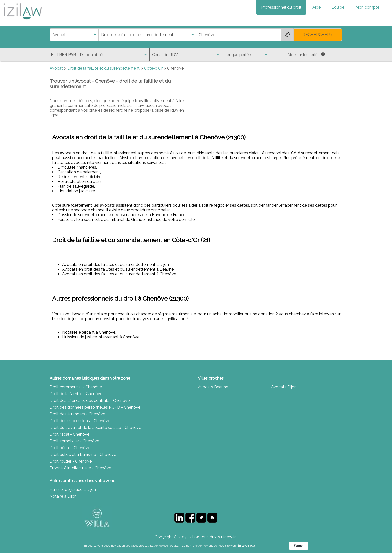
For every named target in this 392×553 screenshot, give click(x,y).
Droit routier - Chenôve (71, 461)
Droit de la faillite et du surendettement (104, 68)
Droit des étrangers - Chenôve (77, 414)
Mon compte (367, 7)
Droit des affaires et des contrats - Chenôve (90, 401)
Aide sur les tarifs (306, 55)
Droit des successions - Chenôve (80, 421)
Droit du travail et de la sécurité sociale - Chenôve (95, 428)
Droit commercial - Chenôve (76, 387)
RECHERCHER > (318, 35)
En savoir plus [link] (246, 546)
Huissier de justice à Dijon (73, 490)
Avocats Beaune (213, 387)
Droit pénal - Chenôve (70, 448)
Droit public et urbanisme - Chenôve (83, 455)
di (51, 35)
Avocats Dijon (284, 387)
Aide (317, 7)
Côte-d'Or (153, 68)
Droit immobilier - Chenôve (74, 441)
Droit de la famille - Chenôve (76, 394)
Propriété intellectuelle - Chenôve (80, 468)
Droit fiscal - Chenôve (70, 434)
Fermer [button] (299, 546)
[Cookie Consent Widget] (196, 546)
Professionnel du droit (281, 7)
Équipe (338, 7)
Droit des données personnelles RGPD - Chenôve (95, 407)
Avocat (56, 68)
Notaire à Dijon (63, 496)
